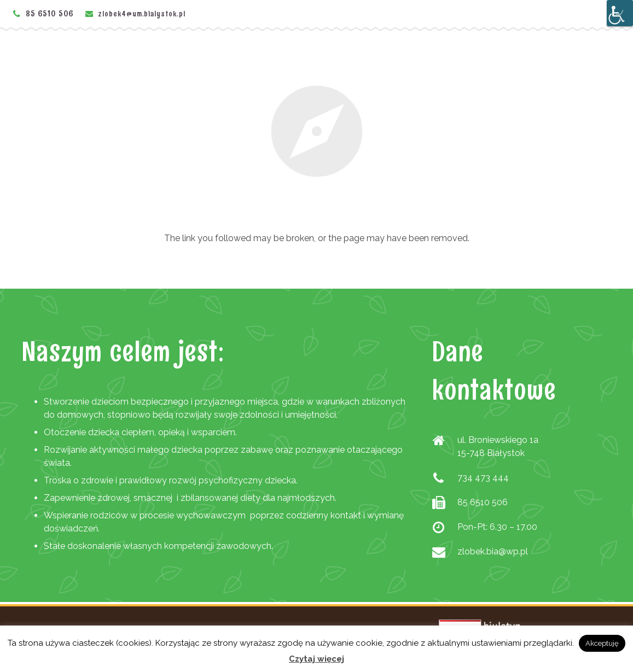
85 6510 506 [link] (50, 13)
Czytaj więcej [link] (316, 659)
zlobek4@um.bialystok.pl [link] (142, 14)
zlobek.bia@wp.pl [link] (493, 551)
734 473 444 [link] (483, 478)
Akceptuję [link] (602, 643)
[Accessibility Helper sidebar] (620, 13)
